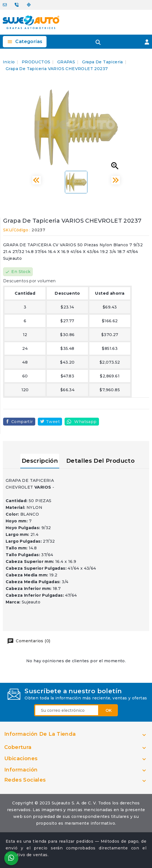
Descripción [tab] (40, 461)
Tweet (53, 422)
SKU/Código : (17, 230)
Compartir (22, 422)
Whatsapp (85, 422)
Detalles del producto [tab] (100, 461)
